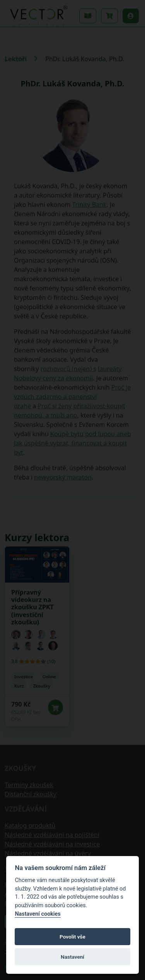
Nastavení (72, 957)
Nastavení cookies (38, 914)
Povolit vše (72, 937)
